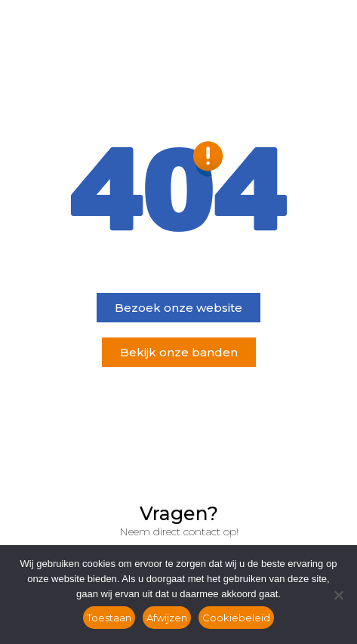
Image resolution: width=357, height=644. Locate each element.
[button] (178, 308)
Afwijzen (167, 618)
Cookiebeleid (236, 618)
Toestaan (109, 618)
